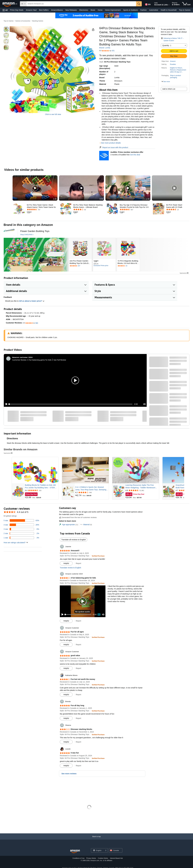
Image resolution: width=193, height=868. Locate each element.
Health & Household (169, 10)
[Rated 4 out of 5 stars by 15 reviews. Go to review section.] (128, 266)
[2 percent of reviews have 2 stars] (21, 533)
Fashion (144, 10)
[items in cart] (186, 4)
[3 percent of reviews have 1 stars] (21, 538)
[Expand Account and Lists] (169, 5)
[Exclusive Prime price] (101, 266)
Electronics (84, 10)
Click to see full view (53, 114)
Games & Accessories (23, 21)
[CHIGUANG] (9, 233)
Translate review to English (70, 568)
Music (93, 10)
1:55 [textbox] (148, 199)
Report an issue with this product (114, 147)
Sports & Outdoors (131, 10)
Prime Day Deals (17, 10)
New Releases (71, 10)
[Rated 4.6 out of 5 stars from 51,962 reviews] (142, 490)
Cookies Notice (103, 858)
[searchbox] (81, 4)
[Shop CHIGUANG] (27, 235)
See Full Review (60, 360)
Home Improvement (113, 10)
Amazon (173, 61)
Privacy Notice (91, 858)
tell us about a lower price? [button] (32, 301)
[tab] (69, 525)
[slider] (71, 404)
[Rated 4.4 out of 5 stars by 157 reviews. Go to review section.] (80, 266)
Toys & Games (185, 10)
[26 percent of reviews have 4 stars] (21, 525)
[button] (5, 10)
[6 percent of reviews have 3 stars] (21, 529)
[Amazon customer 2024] (22, 357)
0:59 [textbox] (101, 199)
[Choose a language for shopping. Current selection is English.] (98, 850)
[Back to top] (96, 839)
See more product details (111, 143)
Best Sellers (44, 10)
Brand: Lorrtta (105, 48)
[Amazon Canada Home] (75, 851)
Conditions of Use (78, 858)
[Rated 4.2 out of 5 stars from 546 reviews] (92, 492)
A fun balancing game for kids (39, 360)
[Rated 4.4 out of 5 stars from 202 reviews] (41, 490)
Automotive (154, 10)
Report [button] (78, 563)
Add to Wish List (169, 89)
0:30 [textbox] (55, 199)
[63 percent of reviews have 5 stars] (21, 520)
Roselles (173, 64)
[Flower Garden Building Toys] (35, 231)
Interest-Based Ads (116, 858)
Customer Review (19, 360)
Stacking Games (38, 21)
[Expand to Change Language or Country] (106, 851)
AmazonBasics (57, 10)
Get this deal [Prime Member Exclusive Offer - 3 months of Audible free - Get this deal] (135, 155)
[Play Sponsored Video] (35, 470)
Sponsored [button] (184, 273)
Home (100, 10)
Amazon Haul (31, 10)
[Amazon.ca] (10, 4)
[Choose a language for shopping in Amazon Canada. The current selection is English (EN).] (148, 4)
